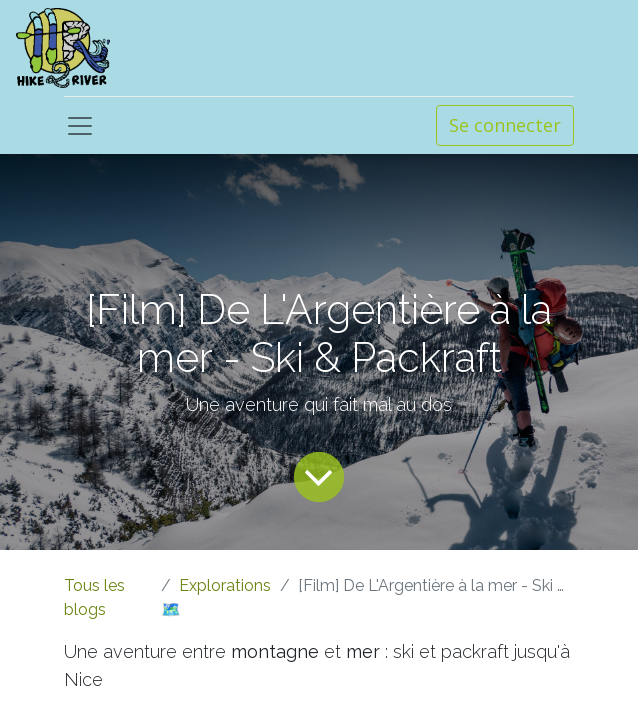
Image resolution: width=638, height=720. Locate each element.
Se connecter (505, 125)
